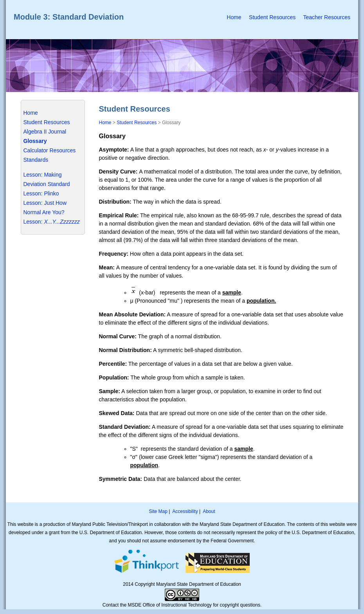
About (209, 511)
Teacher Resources (327, 17)
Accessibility (185, 511)
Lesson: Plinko (41, 193)
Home (234, 17)
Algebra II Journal (45, 132)
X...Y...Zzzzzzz (61, 222)
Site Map (158, 511)
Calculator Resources (50, 150)
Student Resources (272, 17)
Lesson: (33, 222)
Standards (36, 160)
